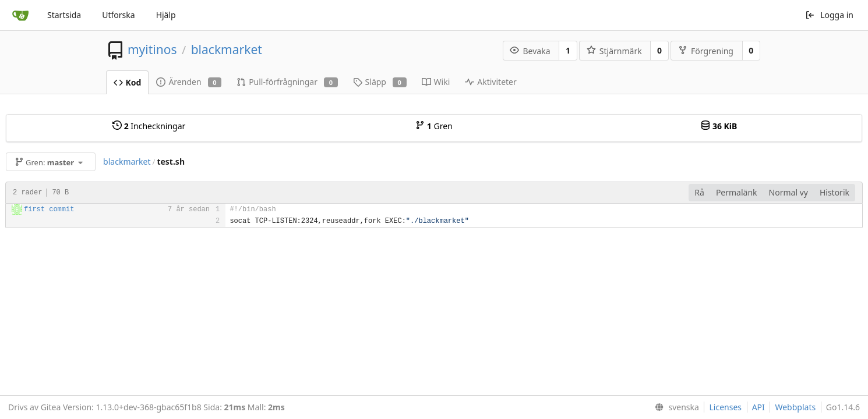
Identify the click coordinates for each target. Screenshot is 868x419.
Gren (434, 126)
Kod (128, 82)
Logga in (829, 15)
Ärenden (189, 82)
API (758, 407)
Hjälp (166, 15)
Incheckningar (149, 126)
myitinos (152, 49)
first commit (49, 210)
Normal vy (788, 192)
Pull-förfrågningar (287, 82)
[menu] (675, 407)
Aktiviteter (491, 82)
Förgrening (706, 51)
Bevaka (530, 51)
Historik (835, 192)
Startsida (64, 15)
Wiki (436, 82)
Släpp (380, 82)
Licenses (725, 407)
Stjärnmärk (614, 51)
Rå (699, 192)
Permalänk (737, 192)
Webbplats (795, 407)
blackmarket (227, 49)
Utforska (118, 15)
